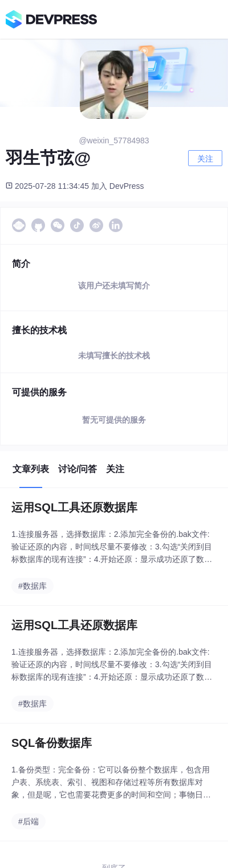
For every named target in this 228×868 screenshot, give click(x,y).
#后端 (28, 821)
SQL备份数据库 (52, 743)
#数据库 (32, 586)
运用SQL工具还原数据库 (74, 507)
